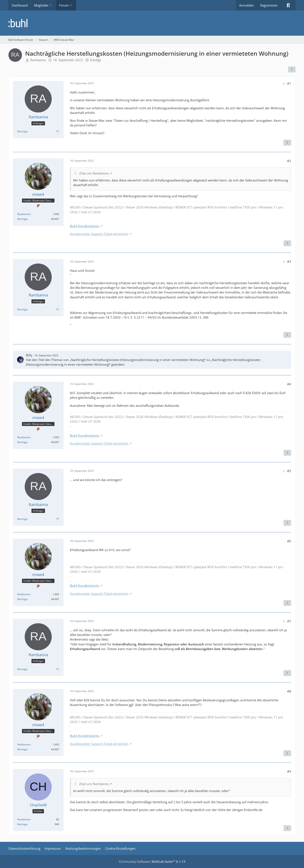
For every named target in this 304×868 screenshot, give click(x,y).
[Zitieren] (287, 143)
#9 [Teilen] (289, 771)
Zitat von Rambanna (94, 173)
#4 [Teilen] (289, 384)
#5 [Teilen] (289, 471)
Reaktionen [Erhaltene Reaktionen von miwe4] (24, 214)
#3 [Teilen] (289, 261)
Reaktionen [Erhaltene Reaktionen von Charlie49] (24, 819)
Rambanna (38, 60)
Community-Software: (152, 861)
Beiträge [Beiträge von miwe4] (22, 219)
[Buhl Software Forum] (152, 23)
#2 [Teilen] (289, 161)
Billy (29, 355)
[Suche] (288, 5)
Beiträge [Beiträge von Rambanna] (22, 131)
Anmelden (247, 5)
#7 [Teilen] (289, 621)
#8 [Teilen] (289, 691)
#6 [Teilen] (289, 541)
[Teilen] (292, 69)
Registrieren (269, 5)
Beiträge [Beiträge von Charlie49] (22, 824)
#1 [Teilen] (289, 83)
